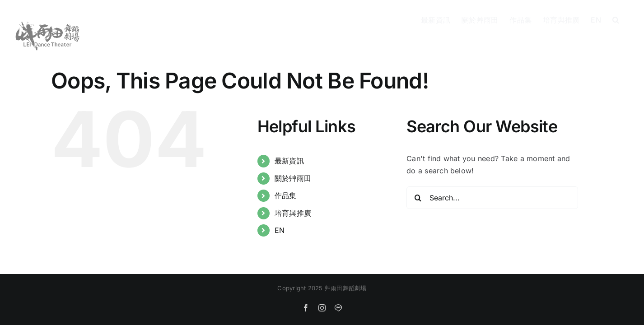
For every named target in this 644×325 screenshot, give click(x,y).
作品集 (286, 195)
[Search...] (492, 198)
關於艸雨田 (293, 178)
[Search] (418, 198)
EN (280, 230)
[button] (627, 19)
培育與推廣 (293, 213)
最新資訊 (289, 161)
